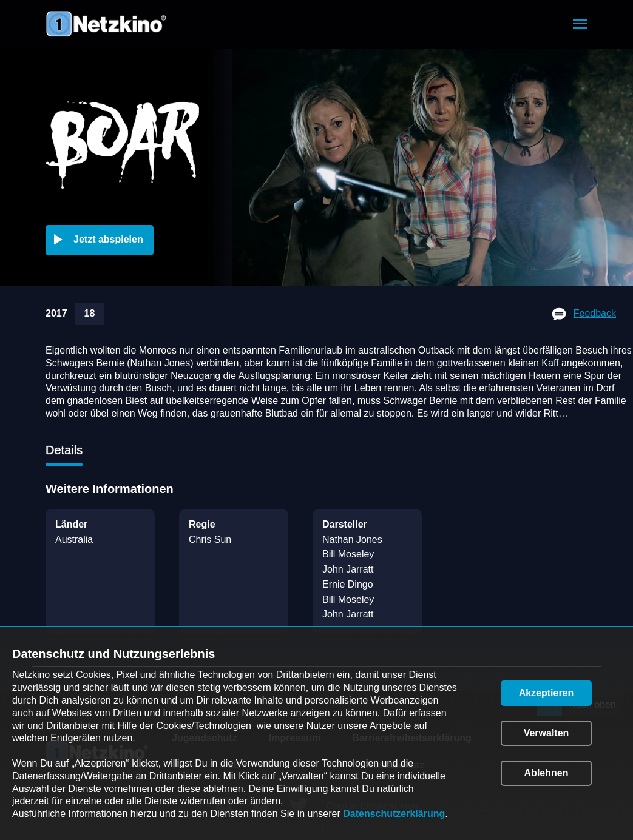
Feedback (595, 313)
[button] (580, 24)
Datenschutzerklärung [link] (394, 814)
